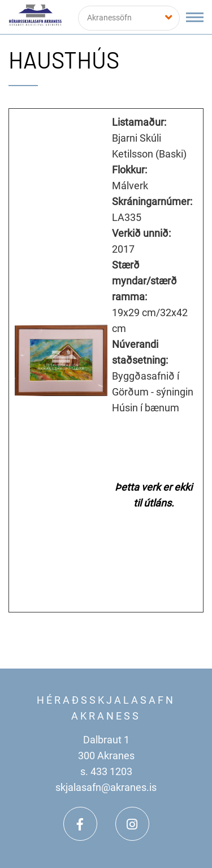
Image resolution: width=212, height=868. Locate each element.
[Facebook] (80, 824)
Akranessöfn (109, 18)
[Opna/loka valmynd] (195, 17)
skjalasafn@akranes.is (106, 787)
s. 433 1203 (106, 771)
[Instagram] (132, 824)
